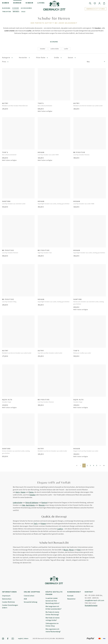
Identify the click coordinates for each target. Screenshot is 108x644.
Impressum (6, 596)
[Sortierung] (96, 62)
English (20, 638)
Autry (18, 492)
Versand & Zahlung (31, 602)
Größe (58, 58)
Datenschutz (7, 599)
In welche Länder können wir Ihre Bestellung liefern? (53, 601)
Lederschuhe (55, 49)
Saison (72, 58)
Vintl (79, 550)
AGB (25, 599)
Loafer (66, 49)
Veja (24, 505)
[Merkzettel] (95, 3)
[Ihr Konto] (99, 3)
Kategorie (7, 58)
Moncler (42, 505)
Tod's (36, 523)
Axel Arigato (30, 505)
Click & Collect (29, 596)
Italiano (26, 638)
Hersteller (24, 58)
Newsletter (71, 599)
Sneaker (43, 49)
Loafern (60, 529)
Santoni (44, 502)
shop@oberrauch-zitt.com (94, 600)
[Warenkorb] (104, 3)
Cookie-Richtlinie (8, 602)
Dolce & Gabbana (32, 502)
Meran (71, 550)
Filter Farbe (42, 58)
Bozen (66, 550)
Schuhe (54, 42)
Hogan (23, 492)
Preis (5, 62)
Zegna (31, 492)
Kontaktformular (91, 605)
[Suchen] (90, 3)
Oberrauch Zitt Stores (96, 9)
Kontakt (70, 596)
